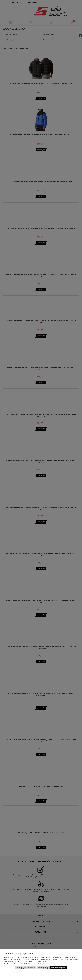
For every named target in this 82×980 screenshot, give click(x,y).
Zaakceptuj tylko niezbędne (26, 968)
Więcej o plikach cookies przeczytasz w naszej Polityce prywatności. (24, 963)
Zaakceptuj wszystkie (58, 968)
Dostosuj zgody (43, 968)
